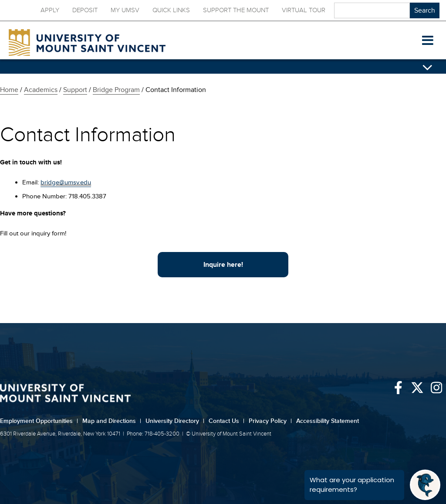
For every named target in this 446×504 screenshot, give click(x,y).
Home (9, 90)
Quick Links (171, 10)
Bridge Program (116, 90)
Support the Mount (236, 10)
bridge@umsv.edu (66, 182)
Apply (50, 10)
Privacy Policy (270, 421)
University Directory (175, 421)
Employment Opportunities (39, 421)
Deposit (85, 10)
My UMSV (125, 10)
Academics (41, 90)
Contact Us (226, 421)
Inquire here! (223, 265)
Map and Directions (112, 421)
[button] (428, 41)
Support (75, 90)
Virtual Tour (304, 10)
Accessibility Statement (328, 421)
